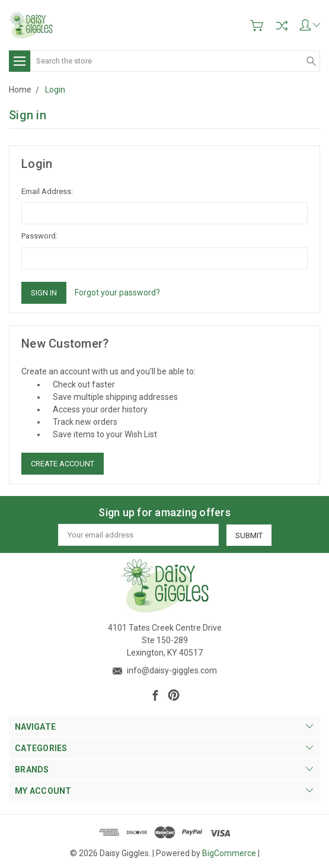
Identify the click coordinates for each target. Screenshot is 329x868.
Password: (39, 236)
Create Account (63, 464)
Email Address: (47, 191)
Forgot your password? (117, 292)
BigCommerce (229, 853)
